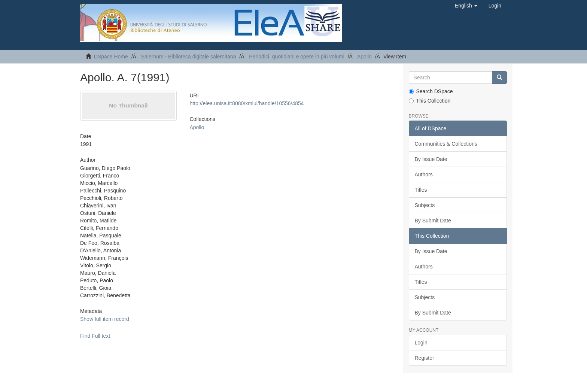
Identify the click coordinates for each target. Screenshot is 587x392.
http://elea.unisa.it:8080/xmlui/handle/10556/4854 (247, 103)
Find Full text (95, 336)
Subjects (425, 205)
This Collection (430, 101)
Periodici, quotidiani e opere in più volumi (296, 57)
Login (421, 343)
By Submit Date (433, 221)
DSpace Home (111, 57)
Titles (421, 190)
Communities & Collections (446, 144)
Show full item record (105, 319)
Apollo (364, 57)
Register (425, 358)
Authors (424, 174)
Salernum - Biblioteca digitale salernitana (189, 57)
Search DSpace (431, 91)
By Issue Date (431, 159)
